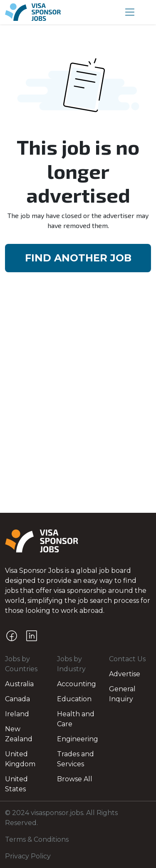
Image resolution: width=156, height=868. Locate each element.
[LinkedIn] (32, 636)
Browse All (75, 779)
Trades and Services (76, 759)
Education (74, 699)
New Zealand (19, 734)
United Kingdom (20, 759)
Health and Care (76, 719)
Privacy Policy (28, 856)
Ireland (17, 714)
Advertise (125, 674)
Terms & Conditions (37, 839)
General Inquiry (122, 694)
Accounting (77, 684)
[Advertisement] (78, 375)
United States (16, 784)
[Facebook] (12, 636)
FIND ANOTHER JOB (78, 258)
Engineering (78, 739)
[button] (130, 12)
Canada (17, 699)
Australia (19, 684)
